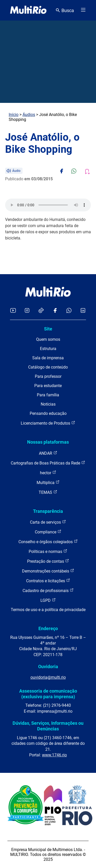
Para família (48, 395)
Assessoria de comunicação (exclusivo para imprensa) (48, 694)
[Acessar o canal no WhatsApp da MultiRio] (69, 311)
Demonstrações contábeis (48, 571)
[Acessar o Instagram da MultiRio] (27, 311)
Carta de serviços (48, 522)
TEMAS (48, 492)
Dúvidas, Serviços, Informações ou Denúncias (48, 726)
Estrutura (48, 349)
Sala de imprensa (48, 358)
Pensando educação (48, 413)
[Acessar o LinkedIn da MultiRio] (83, 311)
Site (48, 329)
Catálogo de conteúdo (48, 367)
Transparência (48, 511)
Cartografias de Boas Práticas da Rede (48, 463)
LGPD (48, 600)
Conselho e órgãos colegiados (48, 542)
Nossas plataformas (48, 442)
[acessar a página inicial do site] (28, 10)
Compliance (48, 532)
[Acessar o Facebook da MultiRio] (55, 311)
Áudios (29, 115)
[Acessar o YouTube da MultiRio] (13, 311)
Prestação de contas (48, 561)
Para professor (48, 376)
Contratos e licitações (48, 581)
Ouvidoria (48, 666)
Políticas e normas (48, 551)
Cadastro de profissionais (48, 590)
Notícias (48, 404)
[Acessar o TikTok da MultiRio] (41, 311)
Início (14, 115)
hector (48, 473)
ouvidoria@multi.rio (48, 677)
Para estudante (48, 386)
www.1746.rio (54, 755)
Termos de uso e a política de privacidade (48, 610)
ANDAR (48, 453)
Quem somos (48, 339)
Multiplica (48, 482)
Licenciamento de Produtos (48, 423)
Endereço (48, 628)
